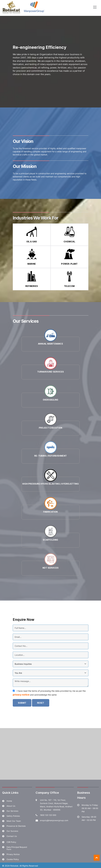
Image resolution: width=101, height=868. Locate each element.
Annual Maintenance (50, 344)
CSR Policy (11, 842)
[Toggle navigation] (95, 7)
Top (97, 858)
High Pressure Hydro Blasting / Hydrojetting (50, 484)
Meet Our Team (14, 821)
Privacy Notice (13, 854)
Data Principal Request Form (17, 848)
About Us (11, 806)
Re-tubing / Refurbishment (50, 456)
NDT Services (50, 568)
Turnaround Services (51, 372)
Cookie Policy (13, 859)
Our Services (12, 811)
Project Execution (50, 428)
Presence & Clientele (16, 826)
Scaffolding (50, 540)
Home (9, 801)
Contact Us (12, 836)
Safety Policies (13, 816)
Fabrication (50, 512)
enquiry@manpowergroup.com (54, 820)
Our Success (12, 831)
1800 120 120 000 (48, 815)
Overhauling (50, 400)
